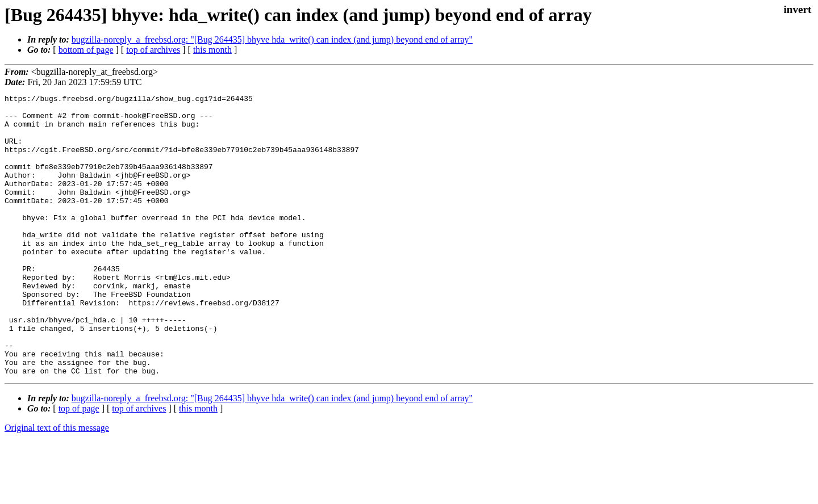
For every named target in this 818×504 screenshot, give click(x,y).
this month (212, 50)
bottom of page (86, 50)
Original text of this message (57, 484)
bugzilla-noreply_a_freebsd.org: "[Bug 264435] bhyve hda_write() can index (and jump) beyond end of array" (272, 39)
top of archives (153, 50)
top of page (79, 465)
